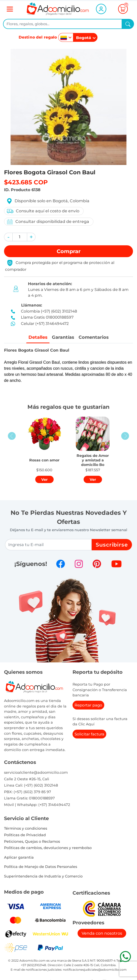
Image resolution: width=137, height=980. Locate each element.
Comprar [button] (69, 251)
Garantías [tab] (63, 337)
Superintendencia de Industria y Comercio (43, 876)
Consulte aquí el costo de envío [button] (43, 211)
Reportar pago (88, 705)
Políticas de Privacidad (25, 835)
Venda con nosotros (102, 933)
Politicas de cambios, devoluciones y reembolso (48, 848)
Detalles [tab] (38, 337)
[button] (8, 237)
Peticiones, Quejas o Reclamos (32, 841)
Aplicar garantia (19, 857)
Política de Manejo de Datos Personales (41, 867)
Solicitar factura (89, 734)
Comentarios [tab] (94, 337)
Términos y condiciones (26, 828)
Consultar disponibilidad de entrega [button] (48, 222)
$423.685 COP (26, 182)
